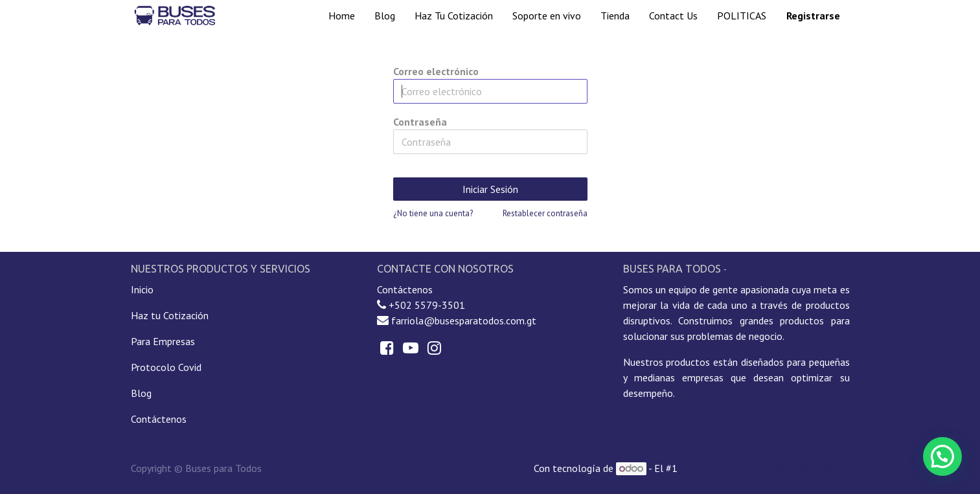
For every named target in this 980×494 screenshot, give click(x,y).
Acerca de (750, 269)
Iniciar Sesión (490, 189)
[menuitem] (342, 16)
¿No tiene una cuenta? (433, 213)
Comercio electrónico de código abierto (765, 468)
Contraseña (420, 122)
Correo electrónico (436, 71)
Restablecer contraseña (545, 213)
